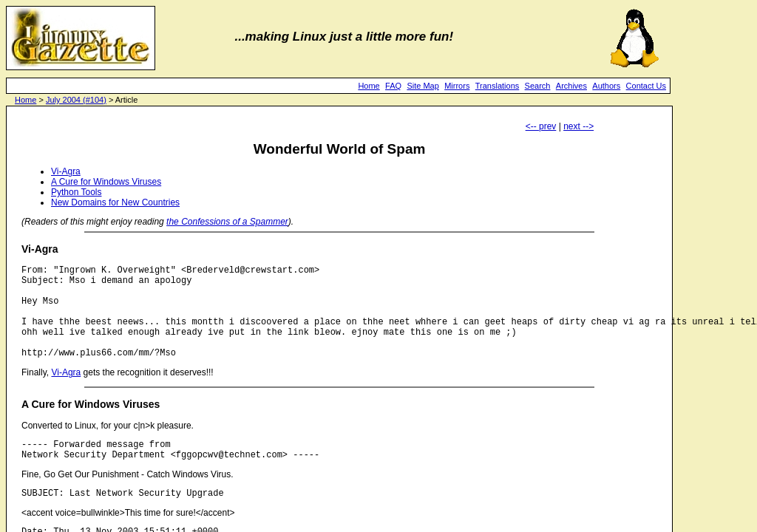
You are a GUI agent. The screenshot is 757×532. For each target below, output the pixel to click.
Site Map (422, 86)
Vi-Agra (66, 171)
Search (538, 86)
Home (369, 86)
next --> (578, 126)
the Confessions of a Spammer (227, 222)
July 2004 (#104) (76, 100)
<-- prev (541, 126)
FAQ (393, 86)
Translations (498, 86)
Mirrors (457, 86)
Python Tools (77, 192)
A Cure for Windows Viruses (106, 182)
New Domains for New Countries (115, 202)
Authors (606, 86)
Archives (571, 86)
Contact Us (646, 86)
